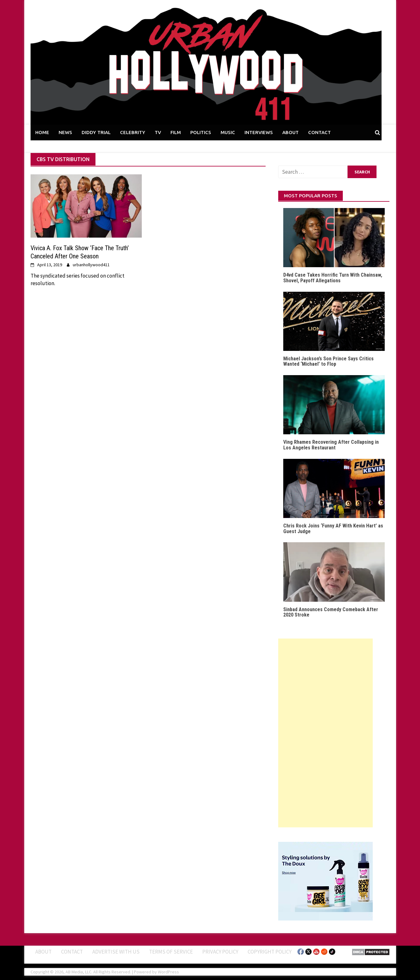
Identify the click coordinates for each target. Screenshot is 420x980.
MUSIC (228, 132)
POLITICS (201, 132)
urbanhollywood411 (91, 265)
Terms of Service (171, 952)
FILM (176, 132)
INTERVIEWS (259, 132)
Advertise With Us (116, 952)
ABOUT (291, 132)
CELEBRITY (133, 132)
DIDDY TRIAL (96, 132)
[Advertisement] (325, 733)
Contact (72, 952)
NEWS (65, 132)
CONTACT (319, 132)
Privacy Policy (220, 952)
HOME (42, 132)
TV (158, 132)
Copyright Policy (270, 952)
